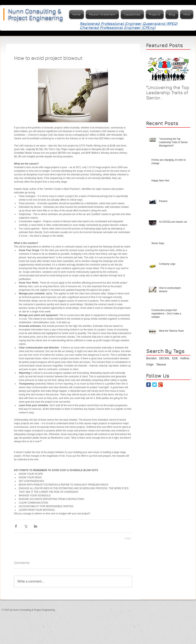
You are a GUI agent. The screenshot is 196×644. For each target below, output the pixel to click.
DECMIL (164, 358)
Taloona (161, 364)
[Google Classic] (160, 385)
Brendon (151, 358)
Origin (150, 364)
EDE (175, 358)
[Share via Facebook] (16, 526)
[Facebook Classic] (148, 385)
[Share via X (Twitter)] (26, 526)
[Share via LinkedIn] (35, 526)
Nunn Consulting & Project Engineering (35, 14)
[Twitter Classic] (154, 385)
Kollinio (185, 358)
